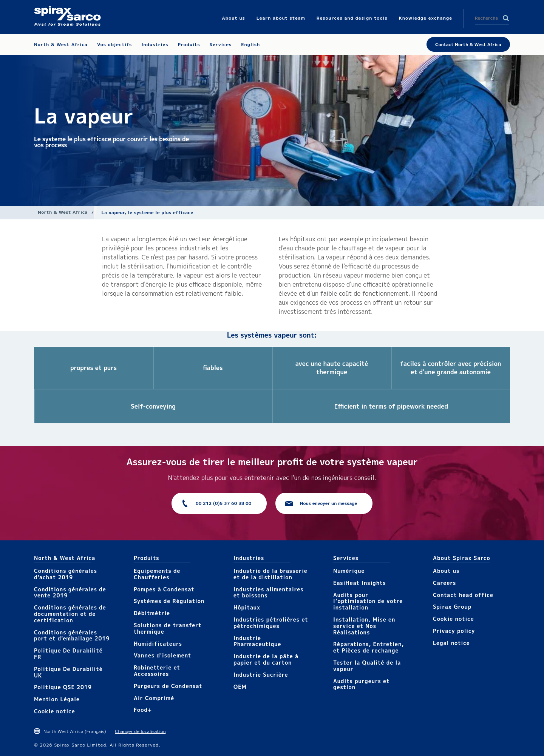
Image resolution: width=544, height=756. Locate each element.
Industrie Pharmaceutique (257, 641)
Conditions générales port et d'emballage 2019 (72, 636)
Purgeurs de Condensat (168, 686)
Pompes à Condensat (164, 589)
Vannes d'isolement (162, 655)
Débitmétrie (152, 613)
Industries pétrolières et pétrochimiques (271, 623)
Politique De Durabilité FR (68, 654)
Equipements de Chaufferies (157, 574)
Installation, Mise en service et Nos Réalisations (364, 626)
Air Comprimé (154, 698)
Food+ (143, 710)
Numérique (349, 571)
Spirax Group (452, 607)
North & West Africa (63, 212)
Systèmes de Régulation (169, 601)
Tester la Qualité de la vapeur (367, 666)
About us (446, 571)
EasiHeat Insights (360, 583)
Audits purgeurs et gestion (361, 684)
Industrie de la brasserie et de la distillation (270, 574)
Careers (444, 583)
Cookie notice (55, 711)
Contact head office (463, 595)
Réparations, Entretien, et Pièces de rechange (369, 647)
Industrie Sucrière (261, 675)
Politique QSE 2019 (63, 687)
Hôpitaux (247, 607)
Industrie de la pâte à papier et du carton (266, 659)
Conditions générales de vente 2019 (70, 592)
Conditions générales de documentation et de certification (70, 614)
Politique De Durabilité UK (68, 672)
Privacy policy (454, 631)
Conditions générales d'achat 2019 (66, 574)
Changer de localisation (140, 731)
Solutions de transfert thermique (168, 628)
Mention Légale (57, 699)
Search (506, 18)
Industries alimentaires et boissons (269, 592)
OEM (240, 687)
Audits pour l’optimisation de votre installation (368, 601)
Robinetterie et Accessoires (157, 671)
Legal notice (451, 643)
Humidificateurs (158, 644)
